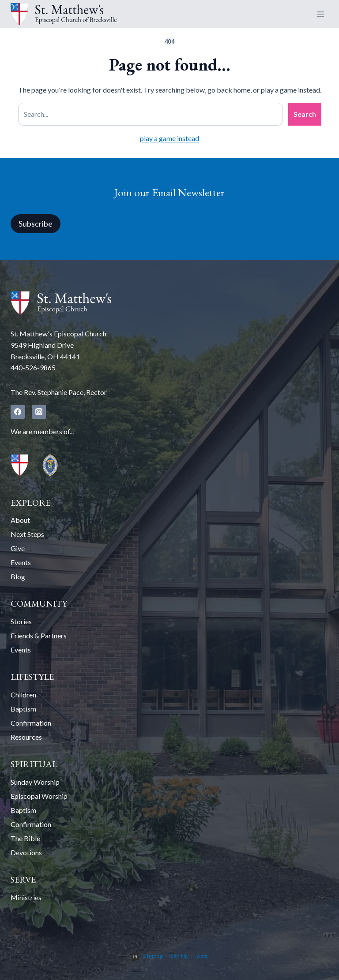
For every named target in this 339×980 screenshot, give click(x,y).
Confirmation (31, 723)
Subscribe (36, 224)
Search (305, 114)
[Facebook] (18, 412)
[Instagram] (39, 412)
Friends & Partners (39, 635)
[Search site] (151, 114)
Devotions (26, 852)
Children (23, 695)
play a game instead (169, 138)
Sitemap (153, 956)
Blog (18, 576)
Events (21, 562)
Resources (26, 737)
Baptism (23, 709)
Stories (21, 621)
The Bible (25, 838)
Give (18, 548)
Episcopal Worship (39, 796)
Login (201, 956)
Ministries (26, 897)
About (20, 520)
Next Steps (27, 534)
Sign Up (179, 956)
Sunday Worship (35, 782)
